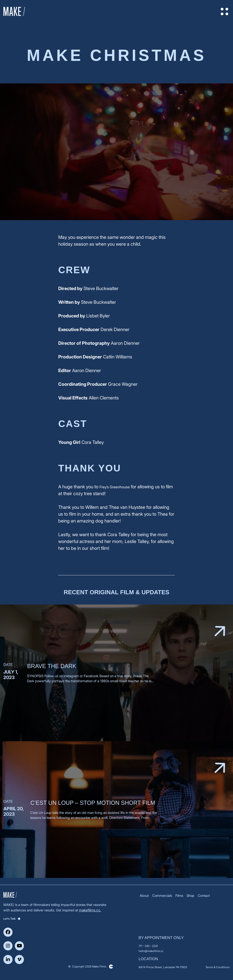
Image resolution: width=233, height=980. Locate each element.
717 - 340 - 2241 (148, 946)
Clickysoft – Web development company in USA (111, 967)
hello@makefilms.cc (151, 951)
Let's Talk (12, 919)
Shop (190, 896)
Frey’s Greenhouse (115, 487)
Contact (204, 896)
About (144, 896)
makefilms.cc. (90, 910)
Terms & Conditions (218, 967)
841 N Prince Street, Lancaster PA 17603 (163, 967)
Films (179, 896)
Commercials (162, 896)
